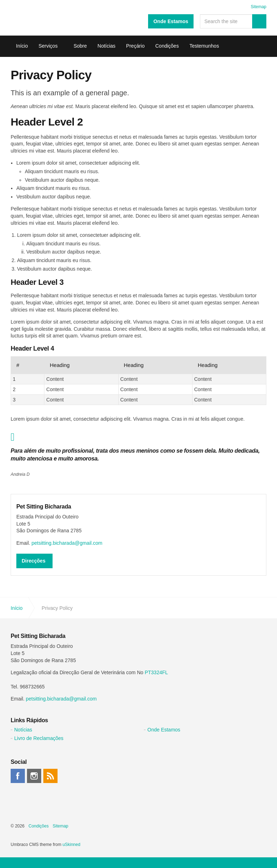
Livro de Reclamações (39, 738)
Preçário (135, 46)
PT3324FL (156, 672)
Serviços (48, 46)
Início (22, 46)
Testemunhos (204, 46)
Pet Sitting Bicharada (21, 18)
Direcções (34, 561)
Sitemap (259, 7)
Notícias (107, 46)
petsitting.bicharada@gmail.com (67, 543)
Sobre (80, 46)
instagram (34, 776)
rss (50, 776)
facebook (18, 776)
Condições (167, 46)
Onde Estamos (171, 21)
